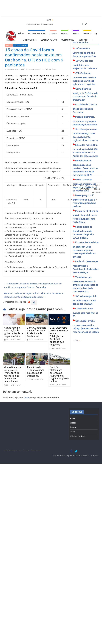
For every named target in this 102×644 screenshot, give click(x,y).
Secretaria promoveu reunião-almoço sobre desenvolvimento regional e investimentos (85, 135)
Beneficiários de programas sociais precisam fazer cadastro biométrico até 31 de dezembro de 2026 (85, 168)
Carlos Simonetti (34, 70)
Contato (83, 40)
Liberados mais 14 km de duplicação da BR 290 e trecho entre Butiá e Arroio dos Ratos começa (86, 150)
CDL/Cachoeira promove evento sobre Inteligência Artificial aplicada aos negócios (59, 336)
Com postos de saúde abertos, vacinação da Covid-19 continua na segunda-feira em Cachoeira (33, 285)
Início (21, 34)
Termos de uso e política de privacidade (71, 456)
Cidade (53, 34)
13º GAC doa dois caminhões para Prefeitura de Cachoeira (37, 332)
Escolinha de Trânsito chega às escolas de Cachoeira (36, 372)
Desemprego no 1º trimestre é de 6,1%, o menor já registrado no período (84, 201)
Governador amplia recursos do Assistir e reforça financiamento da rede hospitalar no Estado (86, 326)
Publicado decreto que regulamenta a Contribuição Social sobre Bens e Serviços (86, 267)
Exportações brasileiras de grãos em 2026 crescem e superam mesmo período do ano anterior (86, 250)
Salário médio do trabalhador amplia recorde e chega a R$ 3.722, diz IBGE (83, 232)
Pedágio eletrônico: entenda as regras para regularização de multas (59, 374)
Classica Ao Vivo (49, 40)
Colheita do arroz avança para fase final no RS (85, 312)
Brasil (76, 34)
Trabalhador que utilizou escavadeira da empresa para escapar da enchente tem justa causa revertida (85, 284)
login (26, 398)
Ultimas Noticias (37, 34)
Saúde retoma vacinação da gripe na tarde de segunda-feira (14, 332)
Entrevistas (28, 40)
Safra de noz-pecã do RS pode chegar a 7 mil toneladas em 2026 (85, 300)
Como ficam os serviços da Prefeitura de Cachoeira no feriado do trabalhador (13, 374)
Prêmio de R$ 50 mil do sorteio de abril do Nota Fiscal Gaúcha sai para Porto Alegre (86, 217)
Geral (86, 34)
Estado (65, 34)
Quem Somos (68, 40)
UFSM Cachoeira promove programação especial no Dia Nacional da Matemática (85, 185)
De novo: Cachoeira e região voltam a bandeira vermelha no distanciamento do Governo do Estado (34, 295)
